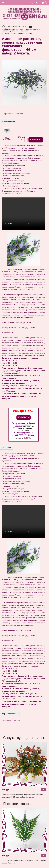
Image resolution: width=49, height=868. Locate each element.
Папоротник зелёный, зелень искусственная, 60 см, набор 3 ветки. (24, 862)
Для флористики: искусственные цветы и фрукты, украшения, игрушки (21, 30)
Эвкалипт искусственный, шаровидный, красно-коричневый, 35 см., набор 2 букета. (22, 796)
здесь (28, 438)
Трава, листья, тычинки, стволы (18, 33)
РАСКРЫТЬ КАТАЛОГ (17, 27)
